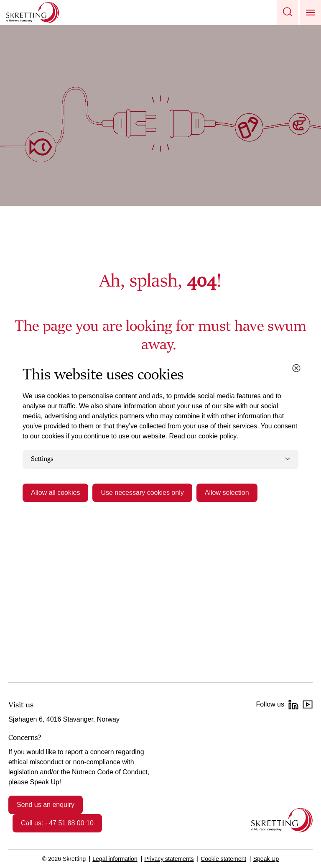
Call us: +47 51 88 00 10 (57, 823)
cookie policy (218, 436)
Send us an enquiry (46, 805)
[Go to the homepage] (282, 820)
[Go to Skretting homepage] (33, 13)
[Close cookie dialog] (296, 368)
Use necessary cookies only (142, 493)
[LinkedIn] (293, 704)
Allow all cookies (55, 493)
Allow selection (227, 493)
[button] (288, 13)
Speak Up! (46, 782)
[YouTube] (308, 704)
